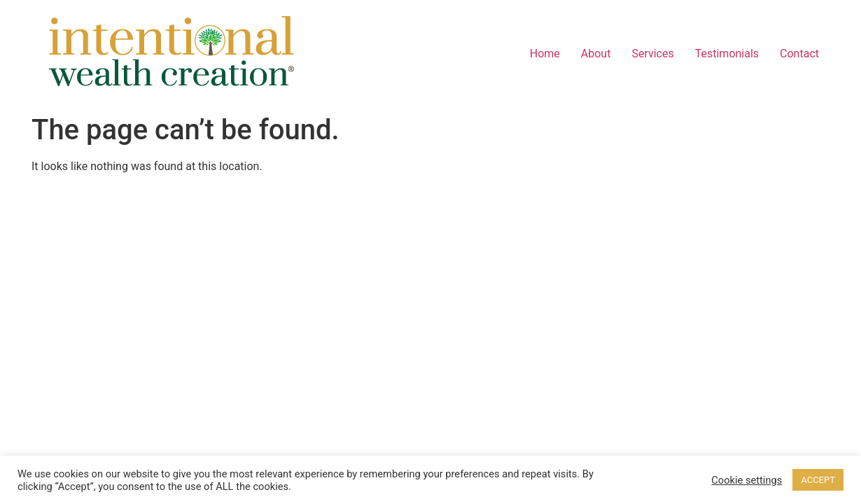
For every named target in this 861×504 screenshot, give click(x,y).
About (596, 54)
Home (545, 54)
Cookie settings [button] (747, 480)
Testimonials (727, 54)
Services (652, 54)
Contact (799, 54)
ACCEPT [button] (818, 480)
